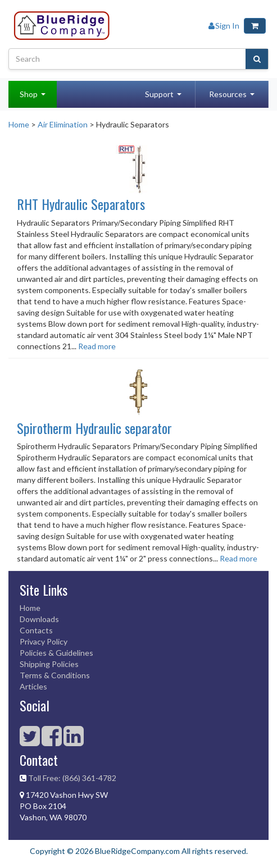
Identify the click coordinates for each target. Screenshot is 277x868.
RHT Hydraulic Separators (81, 204)
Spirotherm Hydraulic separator (94, 428)
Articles (33, 686)
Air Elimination (63, 124)
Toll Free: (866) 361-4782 (72, 778)
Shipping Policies (49, 664)
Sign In (224, 26)
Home (19, 124)
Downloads (39, 619)
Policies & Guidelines (56, 653)
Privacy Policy (44, 641)
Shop (29, 94)
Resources (228, 94)
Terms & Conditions (55, 675)
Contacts (36, 630)
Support (159, 94)
